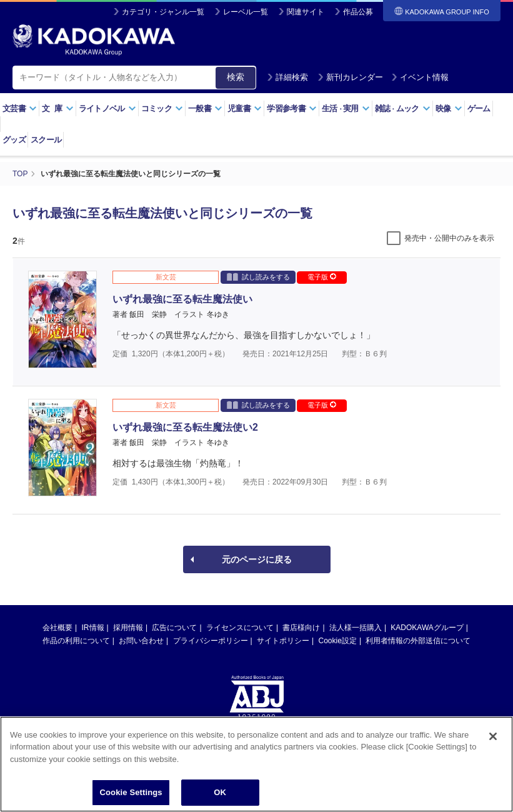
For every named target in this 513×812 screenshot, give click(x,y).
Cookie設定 (338, 641)
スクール (46, 140)
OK (220, 794)
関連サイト (306, 12)
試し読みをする (258, 277)
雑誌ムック (403, 108)
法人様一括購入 (356, 628)
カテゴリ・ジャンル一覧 (163, 12)
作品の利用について (76, 641)
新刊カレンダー (350, 77)
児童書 (245, 108)
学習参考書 (292, 108)
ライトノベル (107, 108)
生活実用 (346, 108)
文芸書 (20, 108)
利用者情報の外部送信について (418, 641)
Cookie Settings (131, 794)
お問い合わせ (141, 641)
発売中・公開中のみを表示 (449, 238)
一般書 (205, 108)
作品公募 (358, 12)
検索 (236, 77)
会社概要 (57, 628)
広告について (174, 628)
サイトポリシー (283, 641)
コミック (162, 108)
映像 (449, 108)
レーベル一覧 (246, 12)
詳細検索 (287, 77)
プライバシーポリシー (211, 641)
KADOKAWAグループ (427, 628)
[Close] (493, 738)
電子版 (322, 277)
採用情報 (128, 628)
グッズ (14, 140)
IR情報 (93, 628)
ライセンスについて (240, 628)
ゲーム (479, 108)
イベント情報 (420, 77)
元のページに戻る (257, 559)
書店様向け (301, 628)
